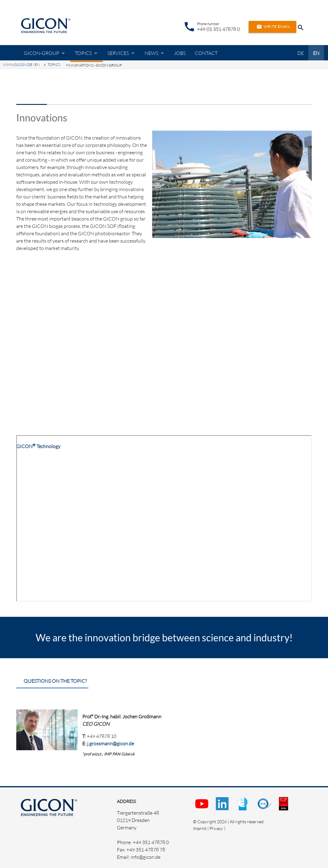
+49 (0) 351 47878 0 (218, 29)
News (151, 53)
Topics (83, 53)
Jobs (180, 53)
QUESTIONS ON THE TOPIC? (55, 681)
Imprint (200, 828)
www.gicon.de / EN (21, 65)
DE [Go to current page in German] (301, 53)
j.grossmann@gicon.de (111, 743)
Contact (206, 53)
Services (118, 53)
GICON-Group (42, 53)
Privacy (216, 828)
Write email (273, 27)
